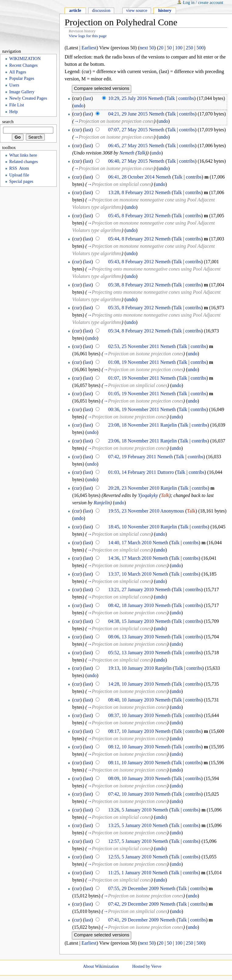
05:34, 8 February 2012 (131, 331)
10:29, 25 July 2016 (127, 98)
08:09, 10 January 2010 (131, 778)
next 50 (147, 48)
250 (189, 48)
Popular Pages (22, 78)
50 (169, 48)
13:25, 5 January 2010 (130, 825)
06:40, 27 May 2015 (128, 161)
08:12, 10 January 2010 (131, 747)
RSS (13, 168)
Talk (170, 98)
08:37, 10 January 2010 (131, 715)
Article (75, 10)
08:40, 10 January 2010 (131, 700)
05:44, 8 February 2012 (131, 239)
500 (200, 48)
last (88, 98)
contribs (186, 98)
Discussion (101, 10)
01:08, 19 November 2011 (134, 362)
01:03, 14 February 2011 (132, 472)
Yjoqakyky (148, 495)
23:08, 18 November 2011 (134, 425)
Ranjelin (169, 425)
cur (77, 114)
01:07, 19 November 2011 (134, 378)
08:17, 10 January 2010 (131, 731)
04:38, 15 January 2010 (131, 621)
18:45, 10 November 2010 (134, 527)
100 (179, 48)
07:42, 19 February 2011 (132, 457)
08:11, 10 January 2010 (131, 763)
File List (17, 105)
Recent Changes (23, 65)
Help (13, 112)
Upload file (19, 175)
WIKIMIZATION (25, 59)
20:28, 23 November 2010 (134, 488)
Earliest (89, 48)
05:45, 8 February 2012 (131, 216)
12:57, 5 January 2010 (130, 841)
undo (79, 106)
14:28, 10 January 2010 (131, 684)
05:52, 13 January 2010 (131, 653)
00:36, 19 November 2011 (134, 409)
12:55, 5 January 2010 (130, 857)
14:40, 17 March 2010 (130, 543)
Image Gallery (22, 92)
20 (161, 48)
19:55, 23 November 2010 (134, 511)
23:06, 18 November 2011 (134, 441)
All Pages (18, 72)
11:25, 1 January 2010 (130, 873)
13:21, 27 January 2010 (131, 589)
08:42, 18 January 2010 (131, 605)
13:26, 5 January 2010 (130, 810)
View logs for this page (88, 36)
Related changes (23, 162)
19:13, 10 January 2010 (131, 668)
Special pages (21, 181)
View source (137, 10)
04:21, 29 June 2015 (128, 114)
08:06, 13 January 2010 (131, 637)
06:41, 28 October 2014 (131, 177)
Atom (24, 168)
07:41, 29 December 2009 (133, 920)
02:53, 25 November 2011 (134, 346)
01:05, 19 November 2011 (134, 394)
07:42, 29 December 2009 (133, 904)
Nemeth (156, 98)
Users (14, 85)
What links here (23, 155)
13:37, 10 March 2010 (130, 574)
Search (8, 122)
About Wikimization (101, 966)
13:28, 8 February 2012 (131, 192)
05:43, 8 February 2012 (131, 262)
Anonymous (172, 511)
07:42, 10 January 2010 (131, 794)
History (165, 10)
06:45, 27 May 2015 (128, 146)
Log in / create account (203, 2)
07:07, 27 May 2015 (128, 130)
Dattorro (166, 472)
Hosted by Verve (147, 966)
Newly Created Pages (28, 98)
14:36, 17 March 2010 (130, 558)
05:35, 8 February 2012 (131, 308)
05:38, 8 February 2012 (131, 285)
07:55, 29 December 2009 (133, 888)
